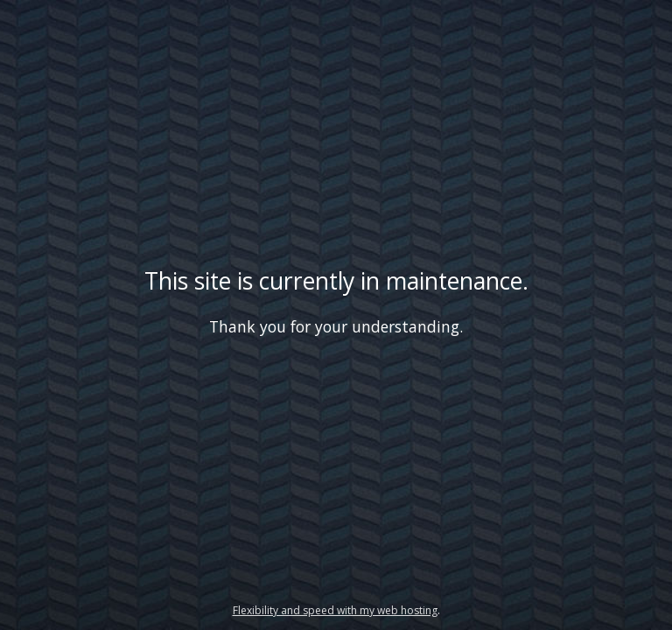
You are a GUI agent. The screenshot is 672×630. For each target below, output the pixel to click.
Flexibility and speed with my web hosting (335, 610)
